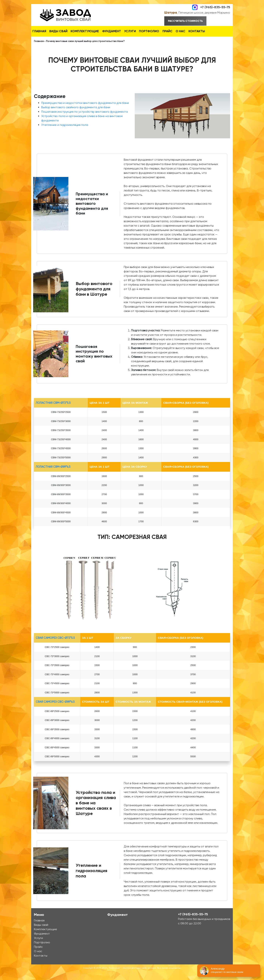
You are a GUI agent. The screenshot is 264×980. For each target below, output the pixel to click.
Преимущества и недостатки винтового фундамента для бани (85, 111)
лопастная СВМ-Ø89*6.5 (53, 475)
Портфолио (165, 31)
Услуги (143, 31)
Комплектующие (92, 31)
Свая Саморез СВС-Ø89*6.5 (55, 710)
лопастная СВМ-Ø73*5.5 (53, 411)
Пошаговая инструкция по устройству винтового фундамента (85, 120)
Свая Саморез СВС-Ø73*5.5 (55, 646)
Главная (41, 31)
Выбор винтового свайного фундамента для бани (76, 116)
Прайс (186, 31)
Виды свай (63, 31)
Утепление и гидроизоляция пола (65, 133)
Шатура (171, 12)
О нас (203, 31)
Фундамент (121, 31)
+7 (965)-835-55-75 (215, 7)
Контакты (42, 40)
